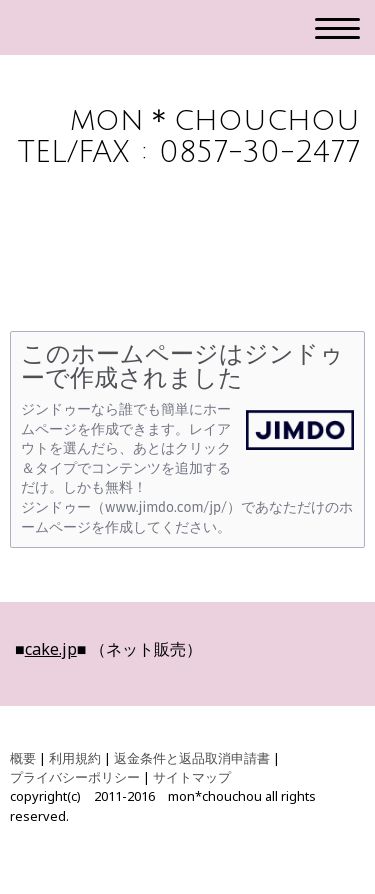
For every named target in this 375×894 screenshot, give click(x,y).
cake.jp (51, 649)
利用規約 (75, 758)
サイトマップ (192, 777)
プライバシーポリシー (75, 777)
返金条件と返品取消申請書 (192, 758)
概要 (23, 758)
